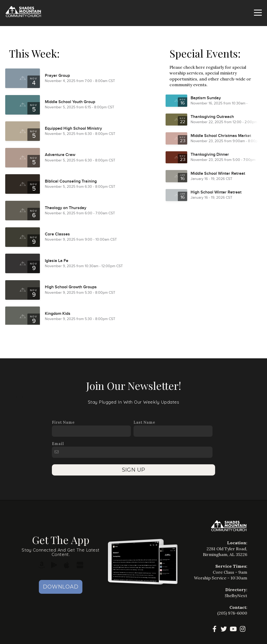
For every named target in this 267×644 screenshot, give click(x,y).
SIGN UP (134, 470)
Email (58, 444)
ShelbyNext (236, 596)
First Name (63, 422)
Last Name (144, 422)
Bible (22, 396)
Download (60, 587)
